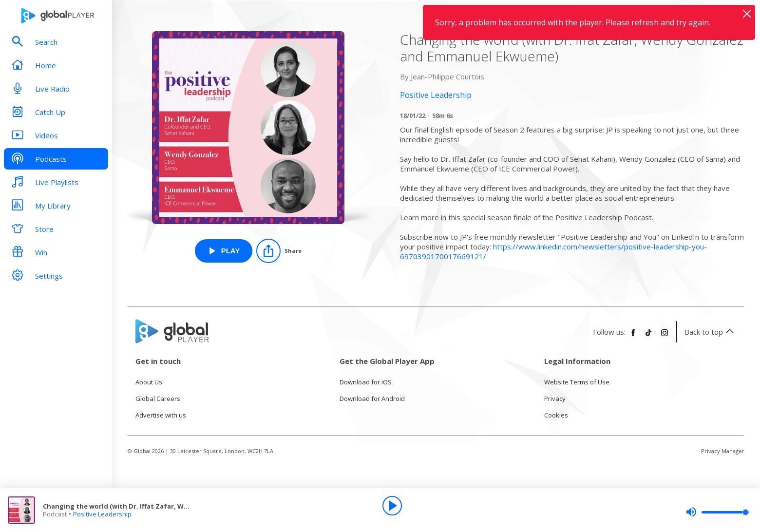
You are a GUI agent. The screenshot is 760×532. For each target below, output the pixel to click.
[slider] (718, 512)
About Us (149, 382)
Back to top (711, 332)
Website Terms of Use (577, 382)
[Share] (279, 251)
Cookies (556, 415)
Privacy (555, 399)
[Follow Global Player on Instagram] (665, 337)
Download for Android (372, 399)
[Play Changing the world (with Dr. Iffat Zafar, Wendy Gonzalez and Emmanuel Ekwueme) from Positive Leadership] (224, 251)
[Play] (392, 506)
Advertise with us (161, 415)
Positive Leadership (102, 514)
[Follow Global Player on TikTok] (649, 337)
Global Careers (158, 399)
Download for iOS (366, 382)
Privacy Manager (723, 451)
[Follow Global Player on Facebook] (633, 337)
